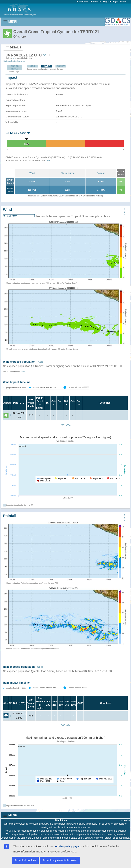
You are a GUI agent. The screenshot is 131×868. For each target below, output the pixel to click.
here (48, 160)
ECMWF (61, 66)
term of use (82, 2)
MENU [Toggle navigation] (10, 22)
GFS (33, 66)
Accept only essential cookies (60, 860)
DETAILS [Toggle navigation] (13, 48)
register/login (111, 2)
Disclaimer (61, 820)
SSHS (23, 372)
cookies (126, 820)
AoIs (41, 362)
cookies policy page (66, 846)
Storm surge (67, 173)
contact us (96, 2)
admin (123, 2)
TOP (124, 212)
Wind (32, 173)
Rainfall (101, 173)
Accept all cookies (25, 860)
